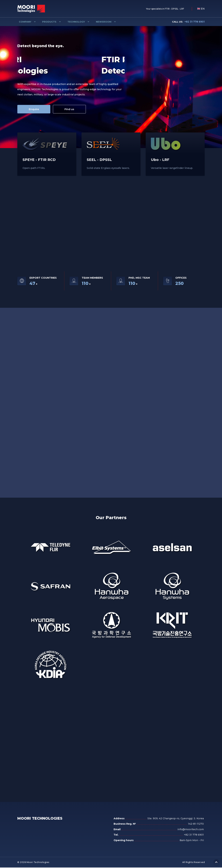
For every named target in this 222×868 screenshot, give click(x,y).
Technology (72, 22)
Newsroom (98, 22)
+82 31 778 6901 (188, 22)
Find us (70, 109)
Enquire (34, 109)
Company (24, 22)
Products (46, 22)
